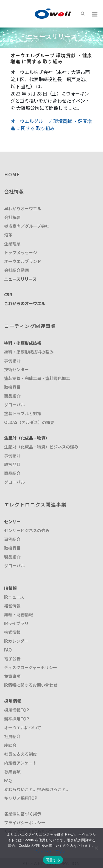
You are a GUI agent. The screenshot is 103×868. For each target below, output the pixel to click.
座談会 (10, 745)
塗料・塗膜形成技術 (23, 343)
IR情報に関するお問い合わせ (31, 685)
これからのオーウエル (25, 303)
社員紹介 (12, 736)
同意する (53, 860)
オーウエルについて (23, 728)
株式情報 (12, 632)
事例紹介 (12, 361)
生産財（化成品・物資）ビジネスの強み (41, 447)
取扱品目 (12, 387)
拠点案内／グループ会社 (27, 226)
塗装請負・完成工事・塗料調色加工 (37, 378)
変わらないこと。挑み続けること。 (37, 789)
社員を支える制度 (21, 754)
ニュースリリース (20, 279)
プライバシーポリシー (25, 822)
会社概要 (12, 217)
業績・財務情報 (19, 614)
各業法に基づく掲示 (23, 814)
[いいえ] (96, 848)
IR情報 (10, 588)
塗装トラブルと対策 (23, 413)
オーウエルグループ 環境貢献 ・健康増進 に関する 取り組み (51, 124)
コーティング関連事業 (30, 326)
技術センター (16, 369)
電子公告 (12, 658)
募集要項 (12, 772)
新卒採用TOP (17, 719)
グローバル (14, 405)
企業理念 (12, 244)
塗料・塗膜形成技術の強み (29, 352)
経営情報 (12, 606)
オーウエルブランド (23, 261)
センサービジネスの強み (27, 530)
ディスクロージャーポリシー (31, 667)
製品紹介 (12, 557)
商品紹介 (12, 396)
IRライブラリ (16, 623)
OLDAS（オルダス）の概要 (29, 422)
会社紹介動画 (16, 270)
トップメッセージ (21, 252)
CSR (8, 295)
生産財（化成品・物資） (27, 438)
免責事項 (12, 676)
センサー (12, 521)
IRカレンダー (16, 641)
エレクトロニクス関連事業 (35, 504)
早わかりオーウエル (23, 208)
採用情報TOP (17, 710)
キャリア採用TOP (21, 798)
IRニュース (14, 597)
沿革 (8, 235)
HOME (12, 174)
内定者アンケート (20, 763)
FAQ (8, 650)
